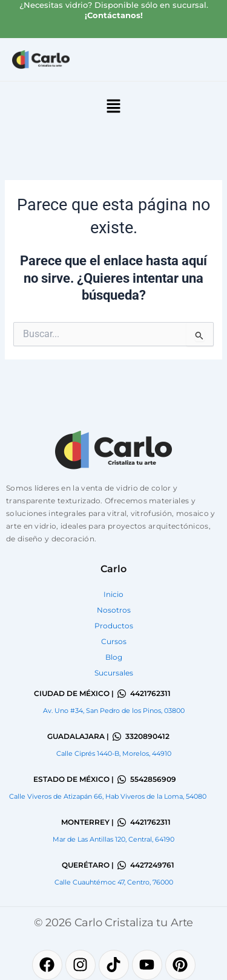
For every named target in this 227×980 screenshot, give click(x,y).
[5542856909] (122, 779)
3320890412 (147, 736)
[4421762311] (122, 694)
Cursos (114, 641)
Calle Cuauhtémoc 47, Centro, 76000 (114, 882)
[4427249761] (122, 865)
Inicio (113, 594)
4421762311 (150, 693)
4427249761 (152, 865)
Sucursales (114, 673)
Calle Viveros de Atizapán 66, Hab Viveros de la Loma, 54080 (108, 796)
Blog (114, 657)
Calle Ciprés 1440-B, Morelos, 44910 (114, 753)
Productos (114, 626)
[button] (113, 107)
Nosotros (114, 610)
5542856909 (153, 779)
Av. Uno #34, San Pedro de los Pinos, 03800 (114, 711)
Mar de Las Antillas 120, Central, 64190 (113, 839)
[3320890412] (117, 737)
